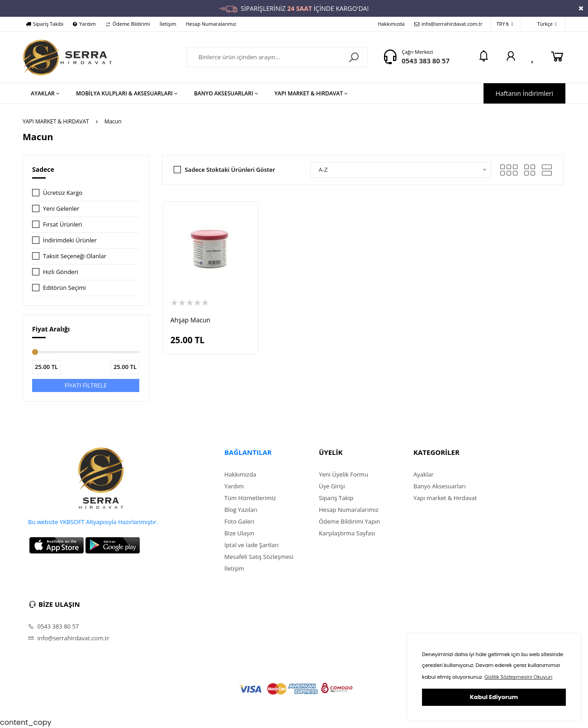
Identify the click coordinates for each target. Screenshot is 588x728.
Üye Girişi (332, 486)
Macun (113, 121)
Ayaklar (424, 474)
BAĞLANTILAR (248, 452)
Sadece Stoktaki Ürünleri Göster (230, 170)
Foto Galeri (239, 521)
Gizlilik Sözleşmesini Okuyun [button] (518, 677)
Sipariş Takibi (45, 24)
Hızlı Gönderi (61, 272)
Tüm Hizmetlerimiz (250, 498)
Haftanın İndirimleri (524, 93)
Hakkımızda (391, 24)
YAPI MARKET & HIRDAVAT (56, 121)
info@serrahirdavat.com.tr (448, 24)
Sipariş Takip (336, 498)
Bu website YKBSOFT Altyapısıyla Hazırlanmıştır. (93, 522)
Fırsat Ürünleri (63, 224)
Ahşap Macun (190, 320)
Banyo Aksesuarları (440, 486)
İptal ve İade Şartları (251, 545)
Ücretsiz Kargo (63, 193)
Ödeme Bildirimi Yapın (349, 521)
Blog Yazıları (241, 510)
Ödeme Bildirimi (128, 24)
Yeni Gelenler (61, 208)
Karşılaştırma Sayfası (347, 533)
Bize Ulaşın (239, 533)
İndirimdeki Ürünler (70, 240)
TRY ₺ (505, 24)
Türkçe (542, 24)
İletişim (168, 24)
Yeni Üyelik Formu (344, 474)
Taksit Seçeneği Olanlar (75, 256)
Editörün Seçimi (64, 288)
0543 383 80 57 (426, 61)
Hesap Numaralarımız (211, 24)
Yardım (84, 24)
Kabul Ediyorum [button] (494, 697)
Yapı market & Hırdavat (445, 498)
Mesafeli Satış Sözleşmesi (259, 557)
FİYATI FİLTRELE (86, 385)
